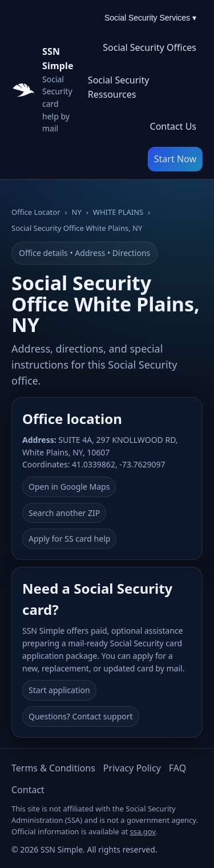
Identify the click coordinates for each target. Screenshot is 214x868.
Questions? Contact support (81, 716)
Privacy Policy (132, 768)
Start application (59, 690)
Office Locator (36, 212)
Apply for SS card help (69, 539)
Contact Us (173, 126)
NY (77, 212)
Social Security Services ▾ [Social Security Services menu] (150, 18)
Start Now (175, 159)
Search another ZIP (64, 513)
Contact (28, 790)
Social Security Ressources (119, 87)
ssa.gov (143, 831)
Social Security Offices (150, 47)
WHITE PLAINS (118, 212)
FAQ (177, 768)
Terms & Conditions (53, 768)
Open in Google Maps (69, 487)
